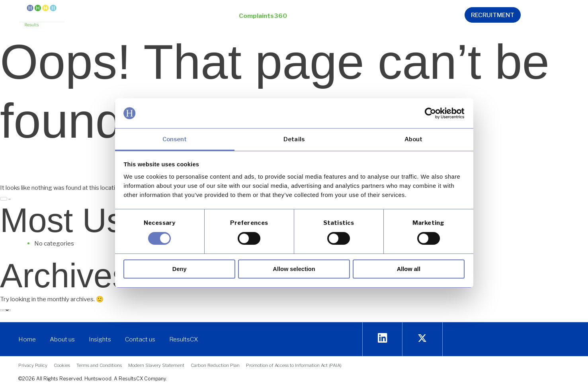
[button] (181, 17)
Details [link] (294, 139)
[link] (430, 113)
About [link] (414, 139)
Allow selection (294, 269)
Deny (180, 269)
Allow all (409, 269)
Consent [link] (175, 139)
